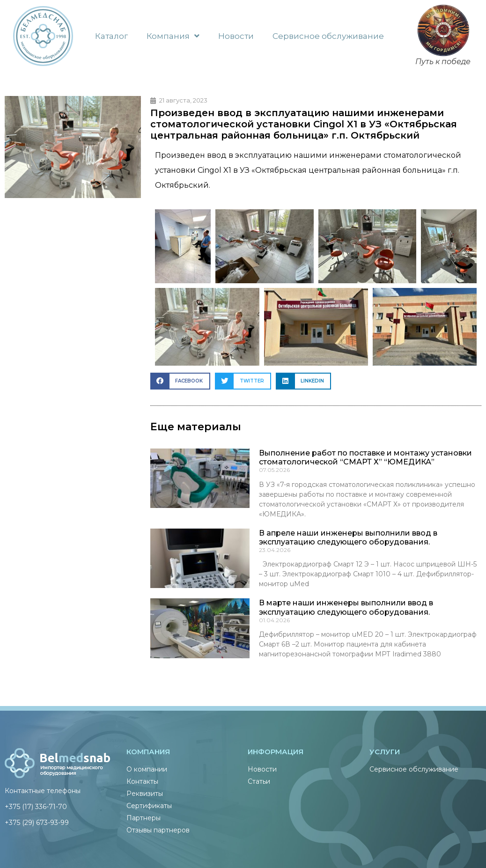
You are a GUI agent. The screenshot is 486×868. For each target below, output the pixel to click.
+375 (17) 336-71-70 (36, 807)
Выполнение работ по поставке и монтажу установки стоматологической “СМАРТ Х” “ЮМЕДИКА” (365, 457)
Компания (173, 36)
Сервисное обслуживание (328, 36)
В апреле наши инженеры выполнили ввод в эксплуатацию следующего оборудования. (348, 537)
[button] (180, 381)
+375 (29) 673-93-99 (37, 823)
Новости (236, 36)
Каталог (111, 36)
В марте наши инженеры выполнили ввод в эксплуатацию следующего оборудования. (346, 607)
